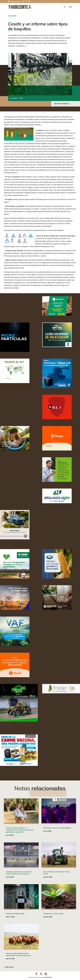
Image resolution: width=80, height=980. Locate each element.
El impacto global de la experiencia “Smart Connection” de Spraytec (19, 873)
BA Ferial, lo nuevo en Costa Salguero (57, 828)
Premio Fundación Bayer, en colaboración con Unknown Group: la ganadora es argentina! (20, 830)
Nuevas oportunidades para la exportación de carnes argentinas (18, 954)
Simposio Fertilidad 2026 (15, 914)
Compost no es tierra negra (53, 914)
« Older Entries (9, 967)
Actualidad (12, 16)
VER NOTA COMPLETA (62, 104)
